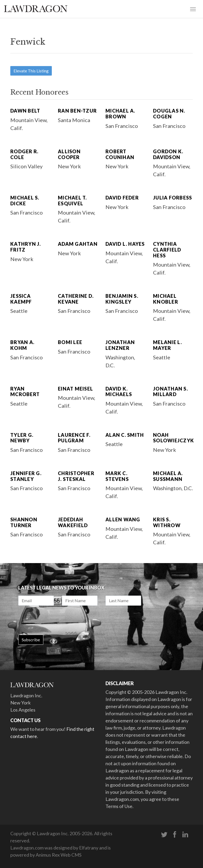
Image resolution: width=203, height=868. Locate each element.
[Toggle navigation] (193, 9)
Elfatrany (89, 848)
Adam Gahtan (78, 244)
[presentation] (58, 620)
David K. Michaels (119, 392)
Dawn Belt (25, 111)
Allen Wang (123, 519)
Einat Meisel (75, 389)
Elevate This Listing (31, 71)
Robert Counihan (120, 154)
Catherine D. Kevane (76, 299)
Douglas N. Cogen (169, 114)
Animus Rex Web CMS (59, 855)
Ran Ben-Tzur (77, 111)
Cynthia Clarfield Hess (167, 250)
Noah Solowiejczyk (174, 438)
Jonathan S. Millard (170, 392)
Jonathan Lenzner (120, 345)
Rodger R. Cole (24, 154)
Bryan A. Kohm (22, 345)
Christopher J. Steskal (76, 476)
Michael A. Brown (120, 114)
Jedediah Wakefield (73, 522)
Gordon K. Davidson (168, 154)
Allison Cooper (69, 154)
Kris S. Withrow (167, 522)
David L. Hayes (125, 244)
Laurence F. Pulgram (74, 438)
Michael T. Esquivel (72, 201)
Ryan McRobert (25, 392)
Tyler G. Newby (22, 438)
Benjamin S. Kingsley (122, 299)
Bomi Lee (70, 342)
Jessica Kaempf (21, 299)
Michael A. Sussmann (168, 476)
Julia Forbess (172, 198)
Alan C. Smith (125, 435)
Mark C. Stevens (117, 476)
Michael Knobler (166, 299)
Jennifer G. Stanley (26, 476)
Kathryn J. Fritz (26, 247)
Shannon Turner (24, 522)
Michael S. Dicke (25, 201)
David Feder (122, 198)
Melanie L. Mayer (168, 345)
